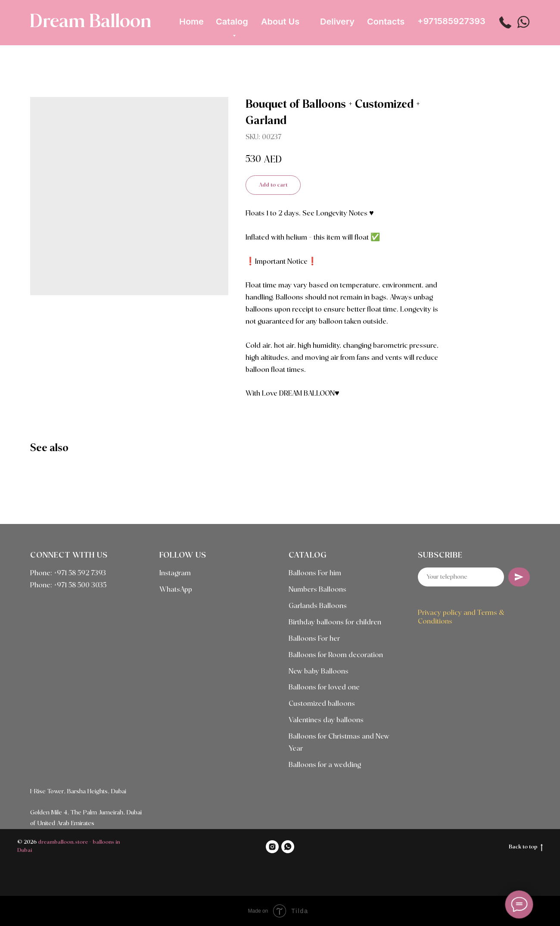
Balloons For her (314, 639)
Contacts (386, 22)
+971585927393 (451, 21)
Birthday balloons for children (335, 622)
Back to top (526, 848)
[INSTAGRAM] (272, 847)
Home (191, 22)
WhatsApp (176, 590)
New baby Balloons (319, 672)
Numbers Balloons (317, 590)
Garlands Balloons (318, 606)
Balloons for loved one (324, 687)
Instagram (175, 573)
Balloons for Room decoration (336, 655)
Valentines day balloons (326, 720)
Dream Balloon (90, 22)
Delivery (337, 22)
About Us (280, 22)
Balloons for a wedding (325, 765)
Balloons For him (315, 573)
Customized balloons (322, 704)
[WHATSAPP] (288, 847)
